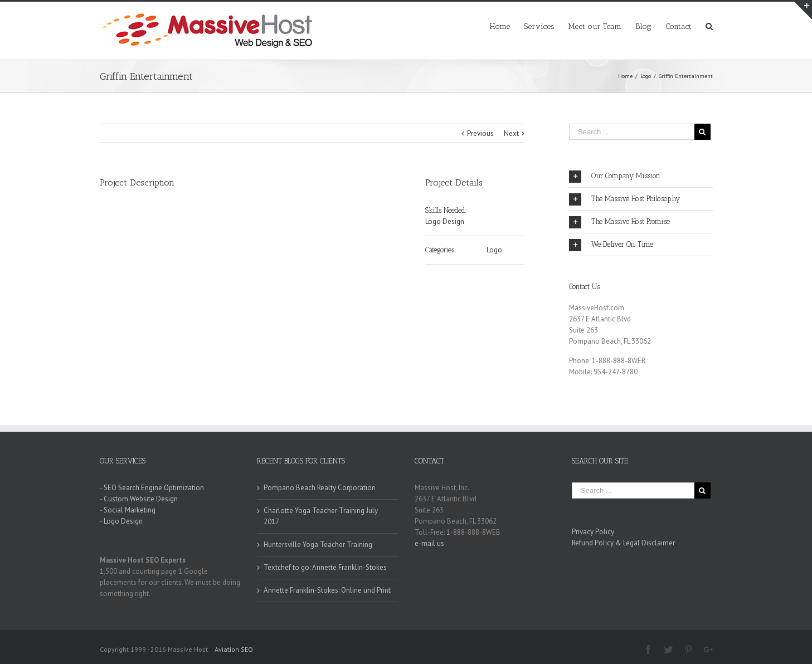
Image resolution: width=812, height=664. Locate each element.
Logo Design (445, 221)
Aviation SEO (234, 649)
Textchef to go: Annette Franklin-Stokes (325, 567)
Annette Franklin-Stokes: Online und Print (327, 590)
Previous (480, 133)
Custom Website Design (141, 499)
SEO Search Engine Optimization (154, 488)
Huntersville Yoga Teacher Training (318, 545)
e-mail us (429, 543)
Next (511, 133)
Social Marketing (130, 510)
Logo (494, 250)
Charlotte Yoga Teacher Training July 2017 (321, 516)
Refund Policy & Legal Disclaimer (623, 543)
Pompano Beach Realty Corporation (320, 488)
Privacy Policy (593, 532)
